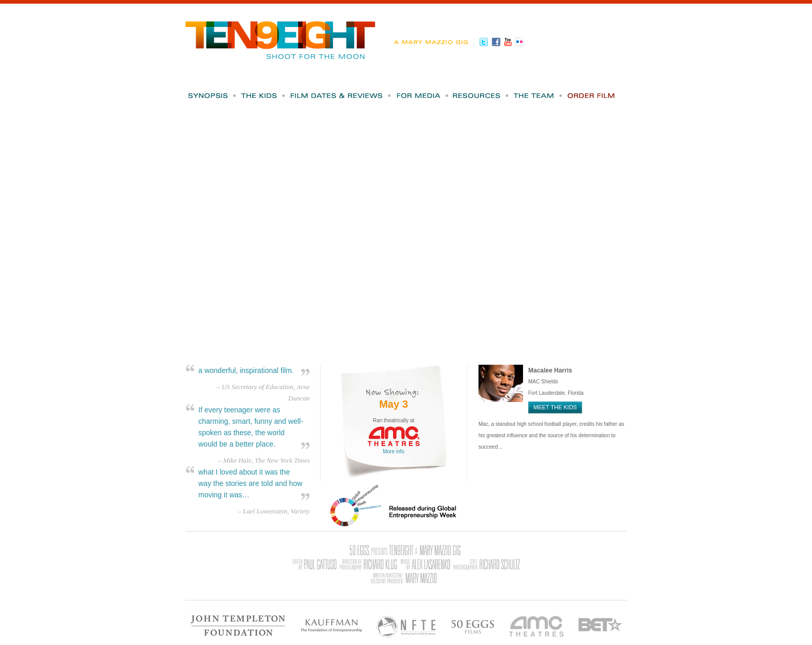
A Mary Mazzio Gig (433, 42)
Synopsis (212, 96)
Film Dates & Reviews (341, 96)
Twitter (485, 42)
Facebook (497, 42)
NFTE (407, 625)
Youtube (509, 42)
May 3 (394, 404)
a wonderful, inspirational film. (246, 370)
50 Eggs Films (473, 625)
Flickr (521, 42)
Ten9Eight (281, 35)
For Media (423, 96)
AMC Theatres (536, 625)
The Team (539, 96)
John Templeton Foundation (238, 625)
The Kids (264, 96)
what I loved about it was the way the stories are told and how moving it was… (250, 483)
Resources (481, 96)
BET (600, 625)
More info (394, 451)
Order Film (591, 96)
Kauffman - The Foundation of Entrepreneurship (331, 625)
